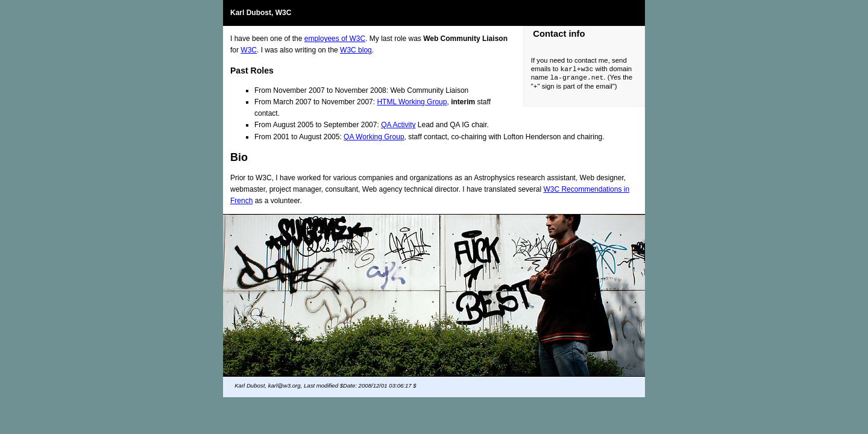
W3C (249, 50)
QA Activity (398, 125)
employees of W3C (335, 39)
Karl (237, 13)
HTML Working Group (412, 102)
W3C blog (356, 50)
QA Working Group (374, 137)
